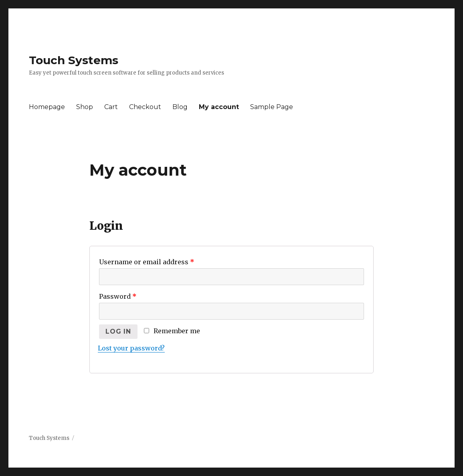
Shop (85, 107)
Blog (180, 107)
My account (219, 107)
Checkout (145, 107)
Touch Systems (74, 60)
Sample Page (272, 107)
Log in (118, 331)
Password (118, 296)
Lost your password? (131, 348)
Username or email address (147, 262)
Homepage (47, 107)
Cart (111, 107)
